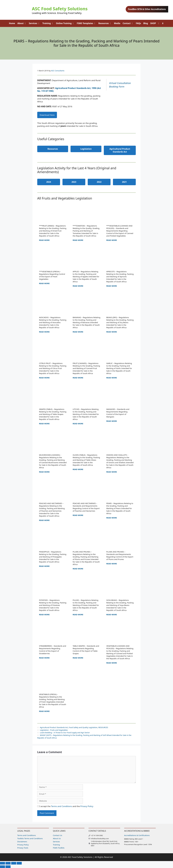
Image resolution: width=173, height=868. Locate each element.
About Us (57, 838)
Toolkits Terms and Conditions (30, 838)
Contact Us (58, 835)
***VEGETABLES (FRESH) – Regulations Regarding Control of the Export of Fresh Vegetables (52, 275)
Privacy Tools (23, 848)
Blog (146, 23)
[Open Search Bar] (163, 23)
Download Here (47, 115)
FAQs (138, 23)
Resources (106, 23)
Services (35, 23)
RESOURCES (103, 727)
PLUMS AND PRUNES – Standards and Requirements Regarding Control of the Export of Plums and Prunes (120, 555)
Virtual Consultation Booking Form (120, 85)
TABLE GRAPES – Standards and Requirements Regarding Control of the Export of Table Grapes (86, 650)
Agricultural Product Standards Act (54, 727)
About (23, 23)
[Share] (14, 863)
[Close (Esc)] (19, 863)
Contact (129, 23)
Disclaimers (22, 842)
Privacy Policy (87, 806)
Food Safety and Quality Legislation (83, 727)
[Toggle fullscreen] (8, 863)
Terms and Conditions (62, 806)
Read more (44, 240)
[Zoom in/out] (3, 863)
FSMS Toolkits (59, 848)
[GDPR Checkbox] (38, 806)
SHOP (153, 23)
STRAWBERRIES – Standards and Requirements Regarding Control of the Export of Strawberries (53, 650)
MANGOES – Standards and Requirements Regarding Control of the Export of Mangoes (118, 413)
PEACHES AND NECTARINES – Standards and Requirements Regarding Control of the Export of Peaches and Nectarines (86, 507)
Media (117, 23)
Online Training (66, 23)
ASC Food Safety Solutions (60, 9)
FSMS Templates (87, 23)
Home (12, 23)
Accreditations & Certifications (137, 835)
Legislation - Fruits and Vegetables (54, 730)
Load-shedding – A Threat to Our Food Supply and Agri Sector (65, 733)
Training (49, 23)
